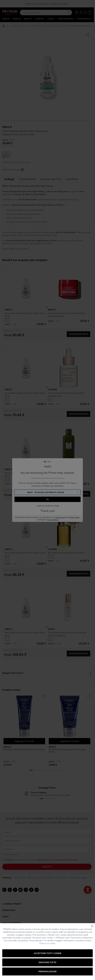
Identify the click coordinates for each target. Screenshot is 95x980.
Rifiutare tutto (47, 962)
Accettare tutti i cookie (48, 953)
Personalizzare (47, 971)
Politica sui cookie (47, 943)
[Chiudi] (92, 926)
